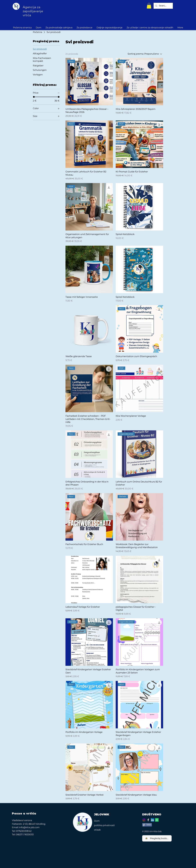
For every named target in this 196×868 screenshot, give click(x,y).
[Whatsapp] (157, 820)
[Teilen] (147, 825)
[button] (149, 6)
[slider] (34, 97)
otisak (97, 830)
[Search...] (163, 6)
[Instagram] (144, 820)
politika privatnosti (104, 825)
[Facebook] (148, 820)
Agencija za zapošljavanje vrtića (33, 11)
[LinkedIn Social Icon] (153, 820)
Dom (97, 821)
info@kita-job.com (29, 827)
